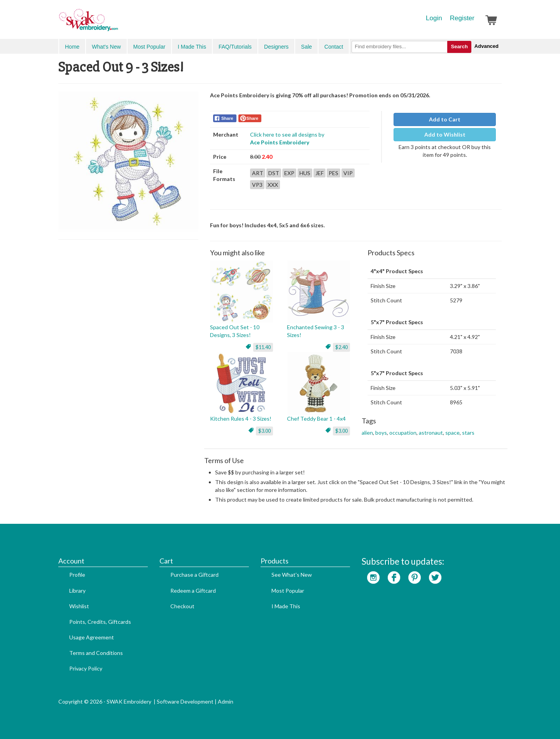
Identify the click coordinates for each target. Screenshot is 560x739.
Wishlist (79, 606)
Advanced (486, 46)
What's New (106, 47)
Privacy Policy (86, 668)
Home (72, 47)
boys (381, 433)
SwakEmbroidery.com (117, 23)
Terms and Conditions (96, 653)
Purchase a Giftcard (194, 575)
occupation (403, 433)
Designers (276, 47)
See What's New (292, 575)
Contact (334, 47)
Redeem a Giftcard (193, 591)
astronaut (431, 433)
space (452, 433)
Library (77, 591)
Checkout (182, 606)
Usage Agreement (92, 637)
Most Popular (149, 47)
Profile (77, 575)
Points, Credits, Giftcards (100, 622)
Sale (306, 47)
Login (434, 18)
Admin (226, 701)
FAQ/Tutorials (235, 47)
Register (462, 18)
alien (367, 433)
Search (459, 47)
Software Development (185, 701)
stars (468, 433)
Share (227, 118)
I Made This (192, 47)
